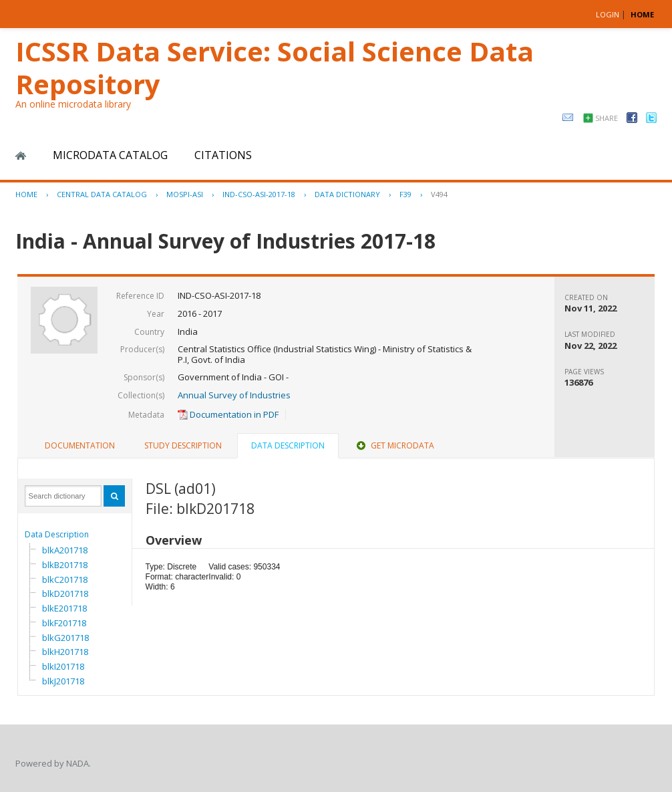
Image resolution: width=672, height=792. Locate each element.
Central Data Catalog (102, 194)
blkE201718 (64, 608)
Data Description (57, 534)
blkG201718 (65, 638)
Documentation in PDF (228, 414)
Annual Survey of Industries (234, 395)
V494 (439, 194)
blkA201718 (65, 550)
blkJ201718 (63, 681)
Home (21, 156)
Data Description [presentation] (288, 445)
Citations (223, 155)
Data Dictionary (347, 194)
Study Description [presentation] (183, 445)
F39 (405, 194)
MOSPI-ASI (185, 194)
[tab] (80, 446)
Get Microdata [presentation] (394, 445)
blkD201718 (65, 593)
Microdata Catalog (110, 155)
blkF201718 (64, 623)
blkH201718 (65, 652)
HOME (642, 14)
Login (608, 14)
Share (607, 118)
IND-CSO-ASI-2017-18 (259, 194)
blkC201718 (65, 579)
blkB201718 (65, 565)
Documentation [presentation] (80, 445)
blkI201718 (63, 666)
